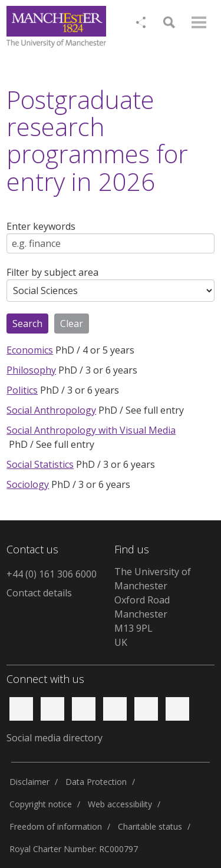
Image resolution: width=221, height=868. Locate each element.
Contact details (39, 593)
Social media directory (55, 738)
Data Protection (96, 782)
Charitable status (150, 826)
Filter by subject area (52, 272)
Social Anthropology (51, 410)
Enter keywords (41, 226)
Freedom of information (56, 826)
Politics (22, 390)
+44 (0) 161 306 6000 (52, 574)
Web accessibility (120, 804)
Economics (30, 350)
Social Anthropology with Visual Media (91, 430)
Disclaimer (29, 782)
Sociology (28, 484)
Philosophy (31, 370)
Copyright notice (41, 804)
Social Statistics (40, 464)
